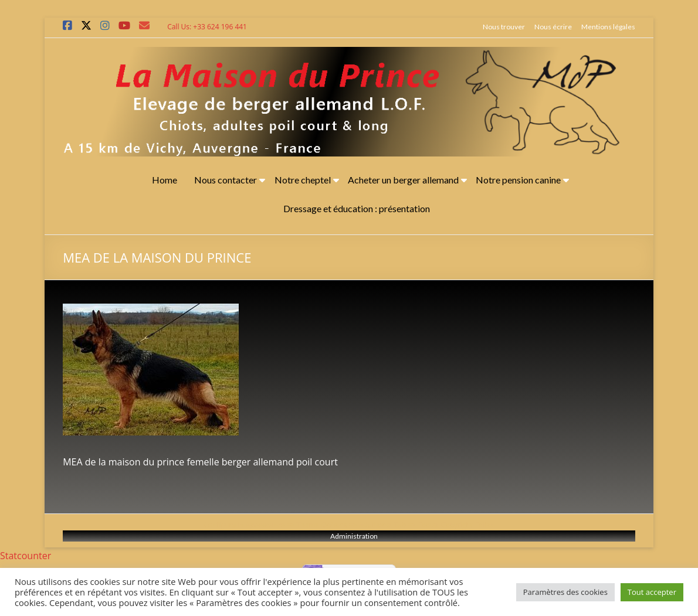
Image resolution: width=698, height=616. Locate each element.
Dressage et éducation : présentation (357, 208)
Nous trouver (504, 27)
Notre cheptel (303, 180)
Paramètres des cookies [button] (565, 592)
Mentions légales (608, 27)
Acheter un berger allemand (403, 180)
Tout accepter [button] (652, 592)
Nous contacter (226, 180)
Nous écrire (553, 27)
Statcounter (26, 556)
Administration (354, 536)
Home (165, 180)
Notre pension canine (518, 180)
